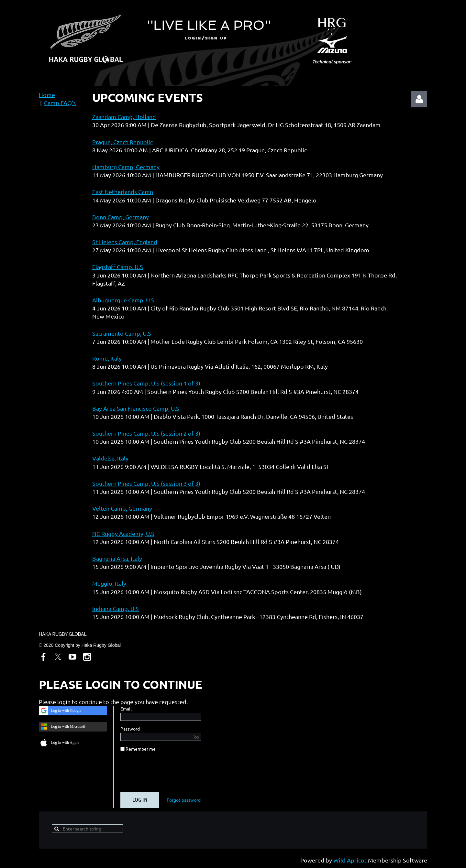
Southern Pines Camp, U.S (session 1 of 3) (146, 383)
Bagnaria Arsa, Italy (117, 558)
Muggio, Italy (109, 583)
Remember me (141, 749)
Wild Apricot (350, 860)
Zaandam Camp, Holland (124, 117)
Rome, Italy (107, 358)
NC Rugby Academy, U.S (123, 533)
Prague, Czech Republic (122, 142)
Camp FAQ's (60, 103)
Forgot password (184, 800)
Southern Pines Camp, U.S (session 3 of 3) (146, 483)
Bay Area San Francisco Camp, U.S (136, 408)
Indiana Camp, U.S (116, 608)
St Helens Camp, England (125, 242)
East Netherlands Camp (123, 192)
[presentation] (170, 774)
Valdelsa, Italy (110, 458)
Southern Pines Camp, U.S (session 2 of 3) (146, 433)
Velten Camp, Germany (122, 508)
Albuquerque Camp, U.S (123, 300)
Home (47, 95)
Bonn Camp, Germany (121, 217)
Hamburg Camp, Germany (126, 167)
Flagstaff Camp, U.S (118, 267)
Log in (419, 99)
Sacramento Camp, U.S (122, 333)
